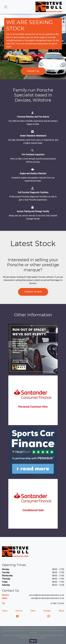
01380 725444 (57, 603)
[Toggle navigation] (6, 7)
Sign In (33, 641)
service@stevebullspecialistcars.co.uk (47, 595)
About (61, 611)
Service (19, 611)
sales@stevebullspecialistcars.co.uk (47, 598)
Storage (47, 611)
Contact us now (33, 292)
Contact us (33, 71)
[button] (19, 247)
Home (5, 611)
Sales (33, 611)
